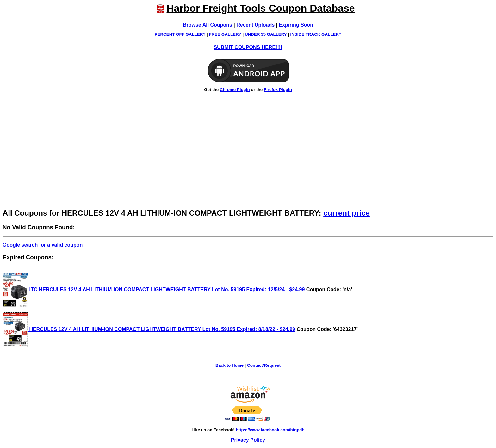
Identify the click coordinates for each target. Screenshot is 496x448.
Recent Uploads (255, 25)
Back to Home (229, 365)
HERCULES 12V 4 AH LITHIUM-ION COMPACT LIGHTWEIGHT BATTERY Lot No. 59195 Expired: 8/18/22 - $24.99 (149, 329)
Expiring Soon (296, 25)
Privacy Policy (248, 440)
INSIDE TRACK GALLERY (316, 34)
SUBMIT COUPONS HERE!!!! (248, 47)
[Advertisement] (248, 158)
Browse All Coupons (208, 25)
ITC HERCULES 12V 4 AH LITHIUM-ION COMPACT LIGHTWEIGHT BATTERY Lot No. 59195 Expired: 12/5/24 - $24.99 (154, 289)
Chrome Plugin (235, 90)
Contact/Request (264, 365)
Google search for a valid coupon (43, 245)
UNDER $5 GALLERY (266, 34)
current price (347, 213)
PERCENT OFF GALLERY (180, 34)
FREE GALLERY (225, 34)
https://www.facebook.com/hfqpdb (270, 430)
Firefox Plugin (278, 90)
